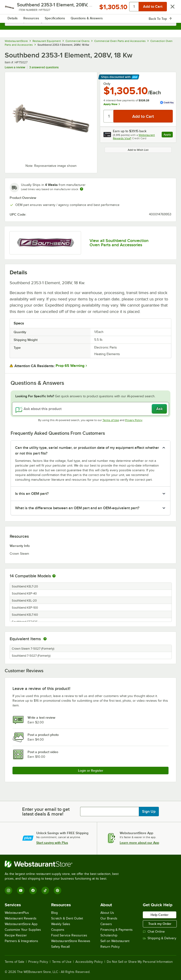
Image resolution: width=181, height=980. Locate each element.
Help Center (160, 915)
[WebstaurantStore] (64, 864)
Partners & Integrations (21, 941)
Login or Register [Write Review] (91, 771)
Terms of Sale (14, 962)
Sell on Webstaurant (115, 941)
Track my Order (160, 924)
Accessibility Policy (89, 962)
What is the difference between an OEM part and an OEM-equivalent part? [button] (77, 508)
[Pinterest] (58, 890)
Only (107, 84)
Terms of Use (111, 420)
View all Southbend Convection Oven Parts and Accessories (119, 243)
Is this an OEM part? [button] (32, 494)
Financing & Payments (117, 930)
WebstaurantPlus (17, 913)
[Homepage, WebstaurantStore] (91, 8)
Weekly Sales (61, 924)
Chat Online (154, 932)
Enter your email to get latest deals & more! (46, 812)
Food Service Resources (69, 935)
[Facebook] (33, 890)
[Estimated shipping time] (82, 189)
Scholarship (109, 935)
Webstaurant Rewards (21, 918)
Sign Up (149, 812)
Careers (106, 924)
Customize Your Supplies (23, 930)
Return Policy (110, 947)
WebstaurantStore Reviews (71, 941)
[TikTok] (45, 890)
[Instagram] (8, 890)
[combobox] (90, 21)
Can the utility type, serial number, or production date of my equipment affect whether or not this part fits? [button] (87, 451)
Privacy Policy (134, 420)
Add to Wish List (138, 150)
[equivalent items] (45, 639)
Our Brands (109, 918)
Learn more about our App (139, 843)
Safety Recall (60, 947)
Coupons (58, 930)
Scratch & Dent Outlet (67, 918)
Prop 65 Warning (70, 366)
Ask (159, 409)
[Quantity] (109, 116)
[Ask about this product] (90, 409)
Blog (54, 913)
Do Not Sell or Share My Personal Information (140, 962)
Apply (168, 135)
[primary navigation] (15, 8)
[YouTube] (21, 890)
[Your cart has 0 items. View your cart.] (169, 8)
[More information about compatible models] (54, 576)
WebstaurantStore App (21, 924)
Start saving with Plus (52, 843)
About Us (107, 913)
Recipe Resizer (16, 935)
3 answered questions (44, 67)
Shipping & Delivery (160, 938)
